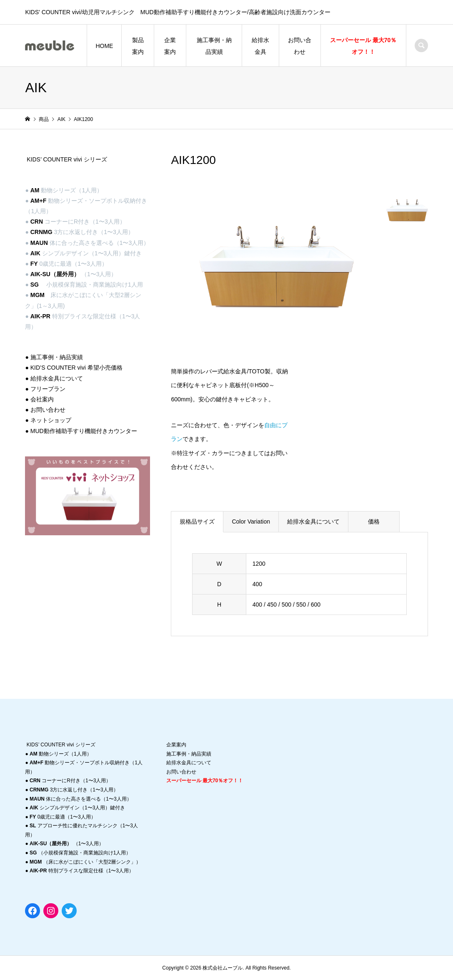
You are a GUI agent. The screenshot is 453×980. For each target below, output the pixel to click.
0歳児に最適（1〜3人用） (63, 817)
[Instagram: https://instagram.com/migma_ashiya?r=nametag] (51, 911)
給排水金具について (313, 521)
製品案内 (138, 46)
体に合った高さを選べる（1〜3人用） (81, 799)
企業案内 (170, 46)
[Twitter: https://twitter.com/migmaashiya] (69, 911)
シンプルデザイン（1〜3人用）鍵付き (77, 808)
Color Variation (251, 521)
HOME (104, 46)
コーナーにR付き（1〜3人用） (70, 781)
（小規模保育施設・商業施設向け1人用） (80, 853)
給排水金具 (260, 46)
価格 (374, 521)
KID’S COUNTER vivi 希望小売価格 (76, 368)
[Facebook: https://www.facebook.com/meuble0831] (33, 911)
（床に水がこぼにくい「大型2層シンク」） (85, 862)
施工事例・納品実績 (214, 46)
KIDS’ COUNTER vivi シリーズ (67, 159)
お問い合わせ (300, 46)
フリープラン (48, 389)
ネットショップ (51, 420)
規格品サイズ (197, 521)
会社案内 (42, 399)
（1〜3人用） (67, 844)
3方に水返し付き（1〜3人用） (74, 790)
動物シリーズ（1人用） (61, 754)
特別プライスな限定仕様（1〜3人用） (82, 871)
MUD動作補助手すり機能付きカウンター (84, 431)
